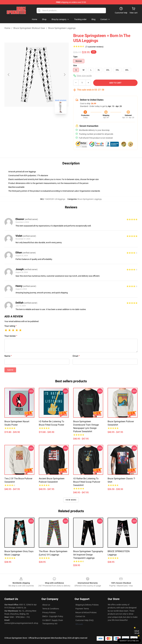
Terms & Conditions (51, 609)
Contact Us (80, 616)
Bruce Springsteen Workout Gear (29, 28)
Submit (10, 370)
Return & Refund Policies (86, 612)
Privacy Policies (49, 612)
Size (75, 65)
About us (46, 605)
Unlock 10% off (137, 632)
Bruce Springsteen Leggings (62, 28)
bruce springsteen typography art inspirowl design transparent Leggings (88, 555)
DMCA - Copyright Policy (53, 616)
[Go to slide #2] (44, 122)
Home (7, 28)
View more (71, 500)
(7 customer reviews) (94, 47)
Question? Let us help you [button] (129, 641)
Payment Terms (82, 609)
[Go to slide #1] (29, 122)
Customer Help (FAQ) (85, 620)
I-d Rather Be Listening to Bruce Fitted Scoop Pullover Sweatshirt (87, 482)
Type (75, 57)
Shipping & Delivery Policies (87, 605)
